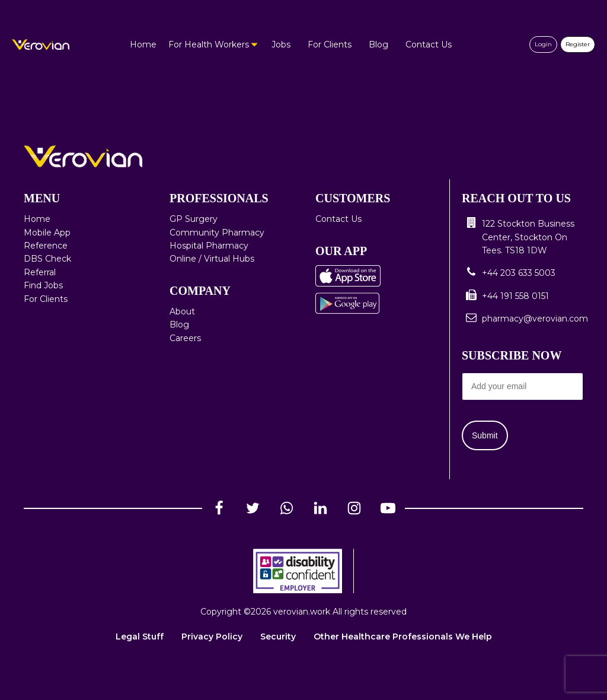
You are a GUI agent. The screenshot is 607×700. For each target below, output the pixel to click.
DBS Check (47, 259)
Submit (485, 435)
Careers (185, 338)
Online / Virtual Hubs (212, 259)
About (182, 311)
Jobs (281, 44)
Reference (46, 246)
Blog (378, 44)
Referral (40, 272)
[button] (523, 237)
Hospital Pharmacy (209, 246)
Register (578, 44)
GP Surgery (194, 219)
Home (143, 44)
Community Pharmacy (217, 233)
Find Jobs (43, 285)
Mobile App (47, 233)
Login (543, 44)
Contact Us (429, 44)
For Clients (330, 44)
